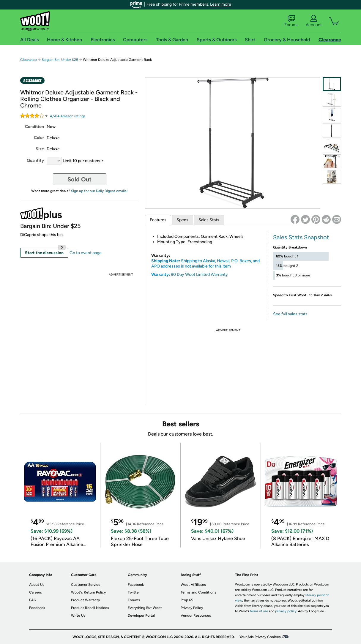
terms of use (259, 611)
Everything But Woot (145, 608)
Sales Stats (209, 220)
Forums (291, 21)
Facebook (136, 585)
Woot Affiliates (193, 585)
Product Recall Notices (90, 608)
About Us (37, 585)
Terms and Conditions (198, 592)
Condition (34, 127)
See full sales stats (290, 314)
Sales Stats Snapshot (301, 237)
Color (39, 138)
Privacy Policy (192, 608)
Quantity (35, 160)
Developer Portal (141, 615)
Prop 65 (187, 600)
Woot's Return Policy (88, 592)
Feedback (37, 608)
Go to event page (86, 253)
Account (314, 21)
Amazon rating (68, 116)
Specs (182, 220)
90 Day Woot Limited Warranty (199, 274)
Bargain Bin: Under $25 (60, 60)
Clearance (29, 60)
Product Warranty (85, 600)
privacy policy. (286, 611)
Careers (36, 592)
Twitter (134, 592)
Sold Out (79, 179)
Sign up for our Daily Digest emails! (99, 191)
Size (40, 149)
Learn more (221, 4)
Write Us (78, 615)
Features (158, 220)
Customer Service (86, 585)
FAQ (33, 600)
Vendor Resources (196, 615)
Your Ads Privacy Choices (260, 637)
